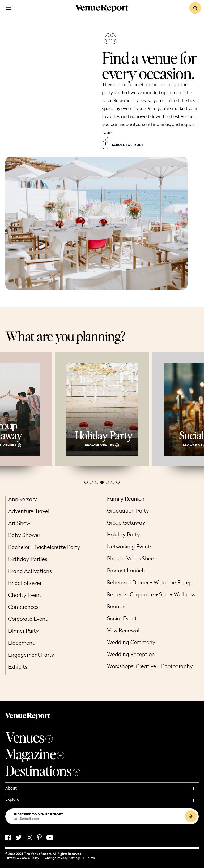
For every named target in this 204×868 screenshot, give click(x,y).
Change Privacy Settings (64, 858)
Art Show (19, 523)
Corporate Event (28, 619)
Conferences (23, 607)
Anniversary (23, 499)
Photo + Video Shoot (132, 558)
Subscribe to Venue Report (38, 814)
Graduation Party (128, 511)
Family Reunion (126, 499)
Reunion (117, 606)
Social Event (122, 618)
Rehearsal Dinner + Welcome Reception (154, 582)
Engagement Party (31, 655)
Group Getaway (126, 523)
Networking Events (130, 546)
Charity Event (25, 595)
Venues (29, 737)
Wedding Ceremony (131, 642)
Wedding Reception (131, 654)
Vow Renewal (123, 630)
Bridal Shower (25, 583)
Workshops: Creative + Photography (150, 666)
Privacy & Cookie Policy (24, 858)
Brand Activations (30, 571)
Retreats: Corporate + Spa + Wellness (151, 594)
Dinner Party (24, 631)
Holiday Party (124, 534)
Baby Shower (24, 535)
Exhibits (18, 667)
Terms (90, 858)
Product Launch (126, 570)
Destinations (43, 771)
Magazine (35, 754)
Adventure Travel (29, 511)
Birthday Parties (28, 559)
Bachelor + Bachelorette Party (44, 547)
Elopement (21, 643)
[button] (86, 482)
